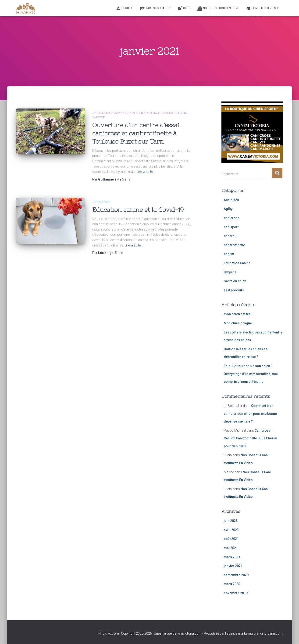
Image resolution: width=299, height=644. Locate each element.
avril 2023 (231, 530)
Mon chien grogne (238, 323)
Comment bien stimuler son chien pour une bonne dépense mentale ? (250, 414)
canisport (137, 113)
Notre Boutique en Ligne (218, 8)
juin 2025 (231, 521)
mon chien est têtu (238, 314)
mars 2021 (232, 557)
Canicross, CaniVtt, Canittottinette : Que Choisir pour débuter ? (251, 438)
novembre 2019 (236, 593)
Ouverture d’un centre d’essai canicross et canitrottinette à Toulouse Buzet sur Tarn (136, 133)
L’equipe (124, 8)
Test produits (234, 290)
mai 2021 (231, 548)
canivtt (98, 117)
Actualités (101, 113)
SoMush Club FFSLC (263, 8)
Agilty (228, 209)
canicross (119, 113)
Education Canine (237, 263)
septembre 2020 (236, 575)
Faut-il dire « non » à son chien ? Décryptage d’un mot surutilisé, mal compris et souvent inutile (251, 374)
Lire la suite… (146, 172)
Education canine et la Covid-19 (138, 210)
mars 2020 (232, 584)
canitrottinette (174, 113)
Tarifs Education (155, 8)
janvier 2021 (233, 566)
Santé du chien (235, 281)
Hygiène (230, 272)
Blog (184, 8)
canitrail (153, 113)
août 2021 (231, 539)
